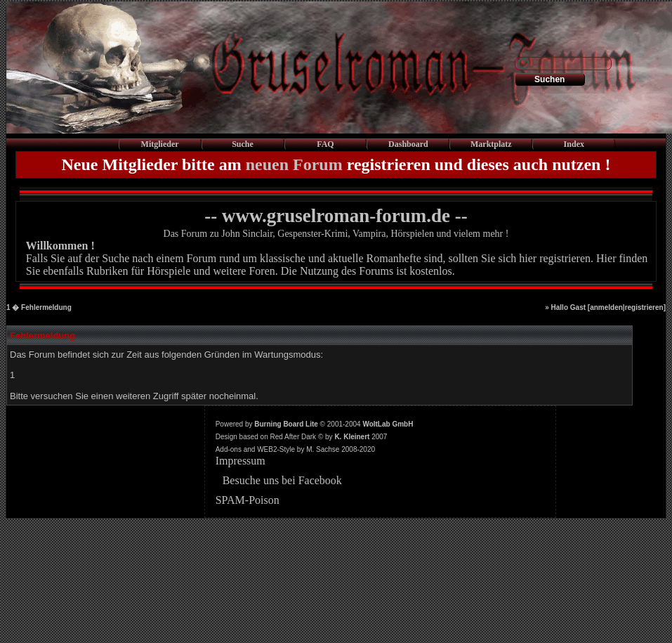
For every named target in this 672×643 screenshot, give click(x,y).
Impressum (241, 461)
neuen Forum (294, 164)
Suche (243, 144)
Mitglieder (160, 144)
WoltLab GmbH (388, 424)
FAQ (325, 144)
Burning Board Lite (286, 424)
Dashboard (408, 144)
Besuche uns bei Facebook (282, 480)
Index (574, 144)
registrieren (644, 307)
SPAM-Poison (248, 500)
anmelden (606, 307)
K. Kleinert (352, 437)
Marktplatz (491, 144)
